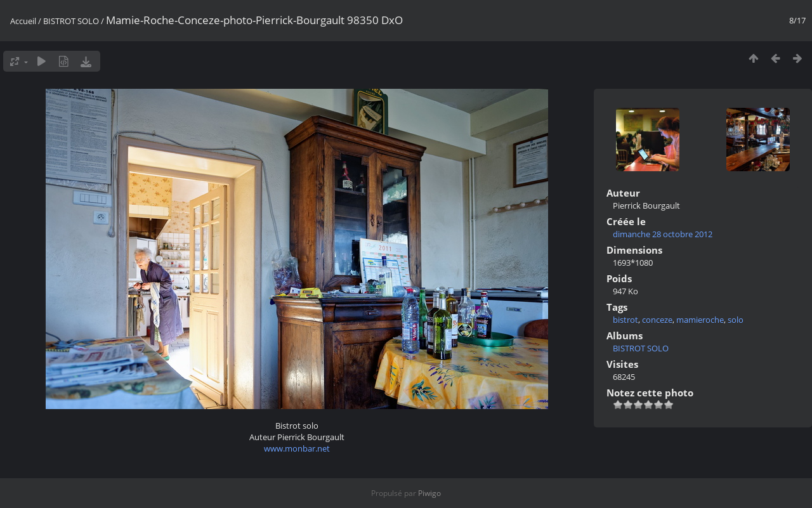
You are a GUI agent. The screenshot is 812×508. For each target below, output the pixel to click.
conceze (657, 320)
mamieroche (700, 320)
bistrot (625, 320)
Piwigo (429, 493)
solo (736, 320)
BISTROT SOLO (71, 21)
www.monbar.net (297, 448)
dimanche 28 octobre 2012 (663, 234)
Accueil (23, 21)
